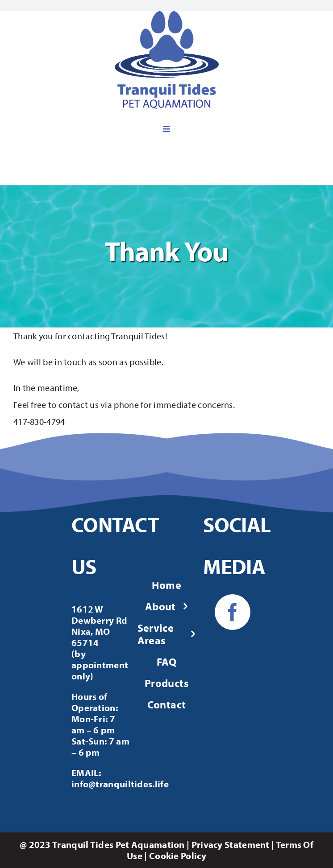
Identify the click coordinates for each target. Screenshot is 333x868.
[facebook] (233, 612)
